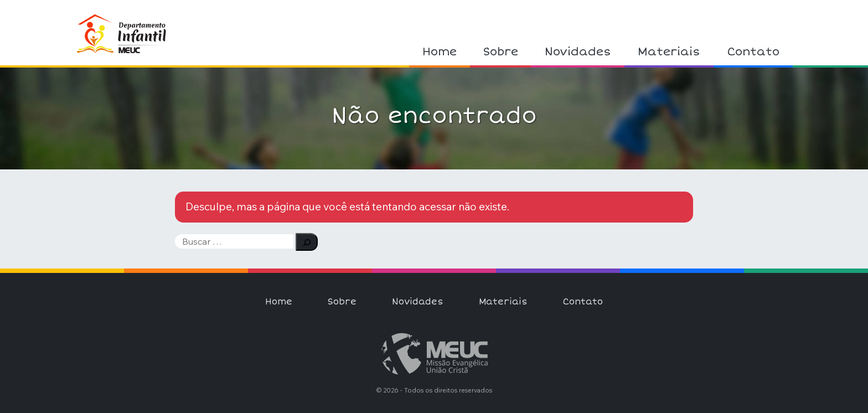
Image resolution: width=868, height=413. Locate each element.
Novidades (578, 52)
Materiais (669, 52)
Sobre (501, 52)
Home (440, 52)
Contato (753, 52)
